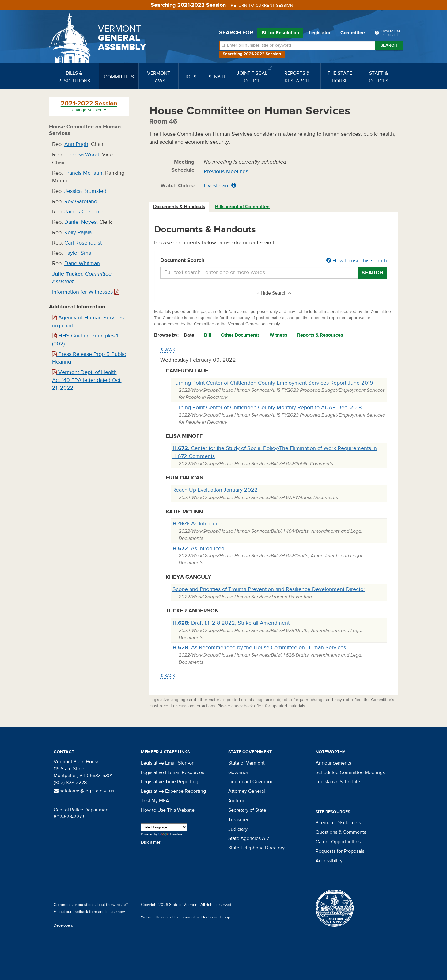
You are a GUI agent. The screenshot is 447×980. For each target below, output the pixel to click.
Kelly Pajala (78, 233)
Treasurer (238, 820)
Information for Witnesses (85, 292)
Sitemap (324, 823)
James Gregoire (83, 212)
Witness (278, 335)
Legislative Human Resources (172, 772)
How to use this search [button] (357, 261)
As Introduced (199, 524)
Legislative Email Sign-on (168, 763)
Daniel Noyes (80, 222)
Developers (63, 925)
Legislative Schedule (338, 782)
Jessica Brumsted (85, 191)
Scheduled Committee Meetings (350, 772)
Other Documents (240, 335)
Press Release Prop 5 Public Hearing (89, 358)
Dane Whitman (82, 263)
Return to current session (262, 6)
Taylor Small (79, 253)
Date (189, 335)
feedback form (85, 912)
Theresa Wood (82, 155)
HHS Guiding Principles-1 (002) (85, 340)
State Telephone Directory (256, 848)
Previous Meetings (226, 172)
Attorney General (247, 791)
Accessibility (329, 861)
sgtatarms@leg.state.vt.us (84, 791)
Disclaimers (349, 823)
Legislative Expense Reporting (173, 791)
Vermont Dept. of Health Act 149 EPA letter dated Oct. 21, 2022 (87, 380)
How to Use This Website (168, 810)
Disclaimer (151, 842)
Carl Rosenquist (83, 243)
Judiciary (238, 829)
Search (389, 45)
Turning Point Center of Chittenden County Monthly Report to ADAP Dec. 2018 (267, 408)
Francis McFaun (83, 173)
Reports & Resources (320, 335)
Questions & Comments (341, 832)
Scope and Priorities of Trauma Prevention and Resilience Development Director (269, 589)
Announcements (333, 763)
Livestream (217, 186)
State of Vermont (246, 763)
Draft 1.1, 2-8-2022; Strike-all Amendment (231, 623)
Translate (170, 835)
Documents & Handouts (179, 207)
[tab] (180, 207)
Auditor (236, 801)
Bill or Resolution (280, 34)
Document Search (274, 261)
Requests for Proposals (340, 851)
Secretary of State (247, 810)
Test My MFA (155, 801)
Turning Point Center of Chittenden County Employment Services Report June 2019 (273, 383)
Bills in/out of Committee (242, 207)
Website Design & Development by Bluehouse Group (186, 917)
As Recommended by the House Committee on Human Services (259, 648)
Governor (238, 772)
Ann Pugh (76, 144)
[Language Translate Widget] (164, 827)
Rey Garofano (81, 202)
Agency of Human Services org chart (88, 322)
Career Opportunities (338, 842)
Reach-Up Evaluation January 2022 (215, 490)
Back (168, 349)
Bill (208, 335)
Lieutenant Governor (250, 782)
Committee (353, 33)
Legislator (320, 33)
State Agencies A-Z (249, 838)
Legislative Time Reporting (170, 782)
